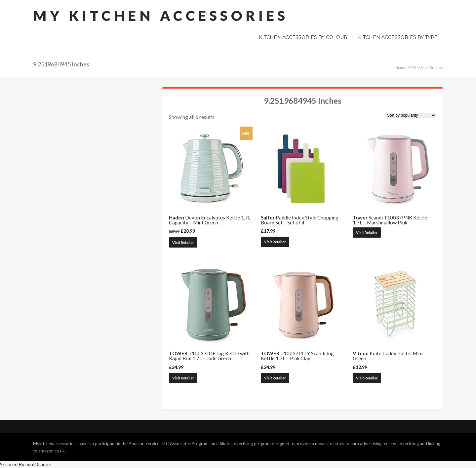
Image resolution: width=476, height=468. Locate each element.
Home (400, 68)
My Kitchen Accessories (161, 16)
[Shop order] (411, 115)
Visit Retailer (183, 242)
